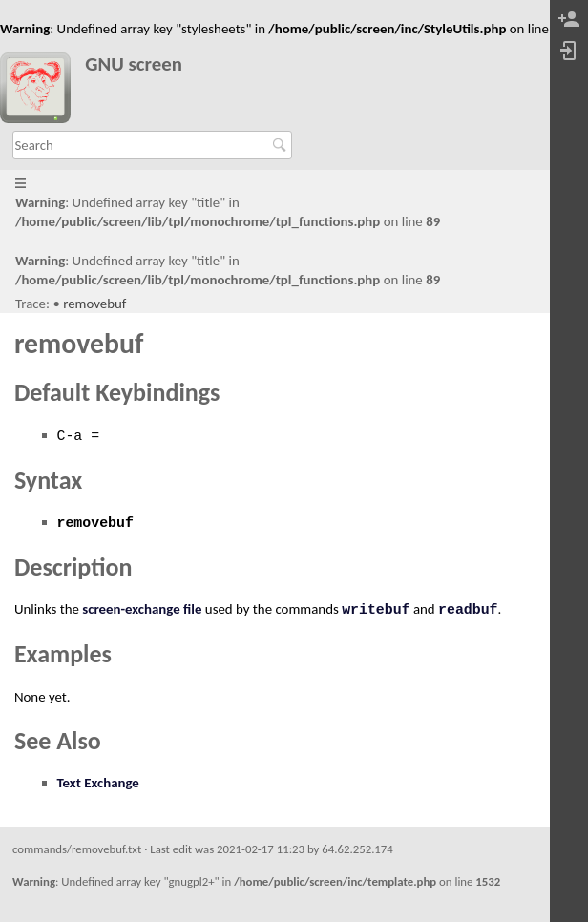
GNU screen (134, 64)
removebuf (94, 304)
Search (282, 145)
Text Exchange (98, 783)
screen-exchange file (142, 609)
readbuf (468, 610)
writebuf (376, 610)
